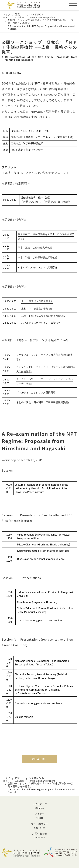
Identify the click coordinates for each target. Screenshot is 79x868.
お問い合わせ (39, 836)
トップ (6, 16)
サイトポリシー (39, 826)
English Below (11, 73)
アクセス (39, 816)
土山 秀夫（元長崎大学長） (37, 301)
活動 (20, 16)
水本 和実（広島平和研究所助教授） (39, 258)
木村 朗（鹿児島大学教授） (37, 309)
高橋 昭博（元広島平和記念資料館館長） (45, 316)
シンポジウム (42, 16)
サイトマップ (39, 806)
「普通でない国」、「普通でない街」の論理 (45, 202)
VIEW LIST (39, 759)
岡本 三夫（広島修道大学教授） (36, 248)
